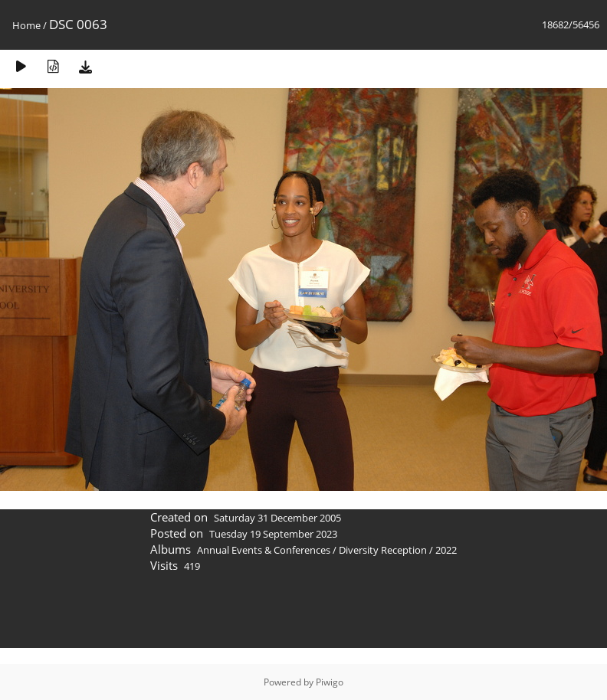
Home (26, 25)
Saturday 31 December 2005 (277, 518)
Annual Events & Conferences (264, 550)
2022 (446, 550)
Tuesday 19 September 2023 (273, 534)
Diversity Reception (383, 550)
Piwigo (330, 682)
